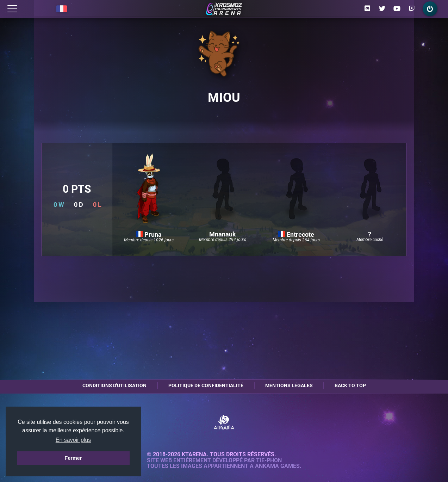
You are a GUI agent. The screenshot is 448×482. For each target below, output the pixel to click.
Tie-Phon (269, 461)
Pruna (149, 234)
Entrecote (296, 234)
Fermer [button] (73, 458)
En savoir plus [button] (73, 440)
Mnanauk (223, 234)
